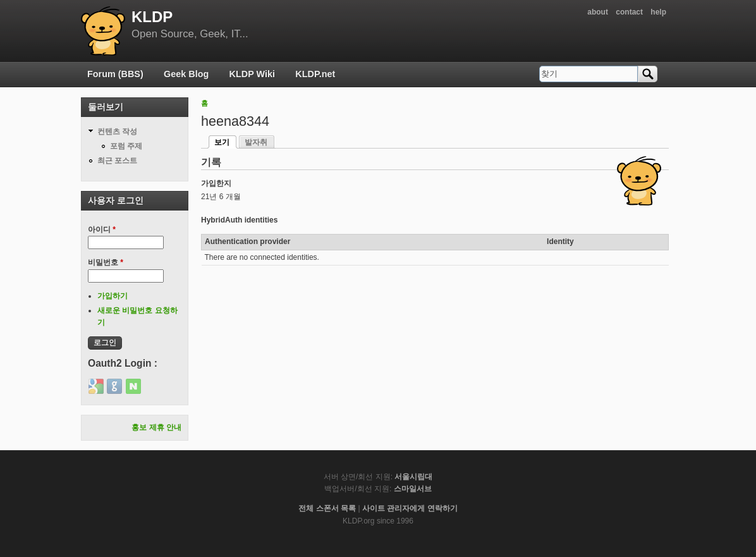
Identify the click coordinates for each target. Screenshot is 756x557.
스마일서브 (413, 489)
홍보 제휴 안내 (156, 427)
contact (629, 12)
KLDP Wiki (252, 74)
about (598, 12)
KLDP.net (315, 74)
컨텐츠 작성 (117, 132)
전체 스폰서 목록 (327, 508)
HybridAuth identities (239, 220)
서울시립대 (413, 477)
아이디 (102, 230)
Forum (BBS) (115, 74)
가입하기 (113, 296)
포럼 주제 (126, 146)
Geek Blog (186, 74)
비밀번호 (106, 262)
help (658, 12)
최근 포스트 (117, 161)
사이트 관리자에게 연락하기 (410, 508)
